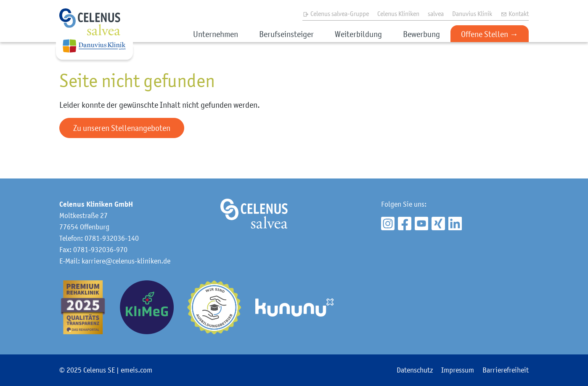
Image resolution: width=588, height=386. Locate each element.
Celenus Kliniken (398, 13)
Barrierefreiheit (506, 370)
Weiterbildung (358, 34)
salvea (436, 13)
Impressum (458, 370)
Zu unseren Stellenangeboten (122, 128)
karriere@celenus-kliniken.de (126, 261)
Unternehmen (216, 34)
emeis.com (136, 370)
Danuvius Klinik (472, 13)
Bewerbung (421, 34)
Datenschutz (415, 370)
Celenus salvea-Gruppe (336, 13)
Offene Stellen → (490, 34)
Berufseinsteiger (286, 34)
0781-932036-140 (112, 238)
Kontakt (515, 13)
